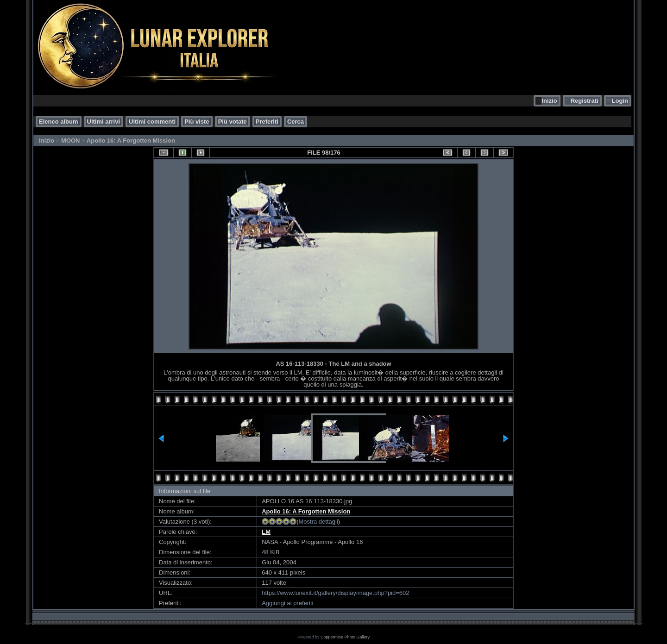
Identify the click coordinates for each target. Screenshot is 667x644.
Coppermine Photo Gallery (345, 637)
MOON (70, 141)
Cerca (296, 122)
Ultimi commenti (152, 122)
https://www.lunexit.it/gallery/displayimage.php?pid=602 (335, 593)
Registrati (585, 101)
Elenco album (59, 122)
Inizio (549, 101)
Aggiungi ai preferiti (287, 603)
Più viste (197, 122)
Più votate (233, 122)
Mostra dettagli (318, 522)
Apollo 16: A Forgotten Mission (131, 141)
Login (620, 101)
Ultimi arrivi (104, 122)
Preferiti (267, 122)
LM (266, 532)
